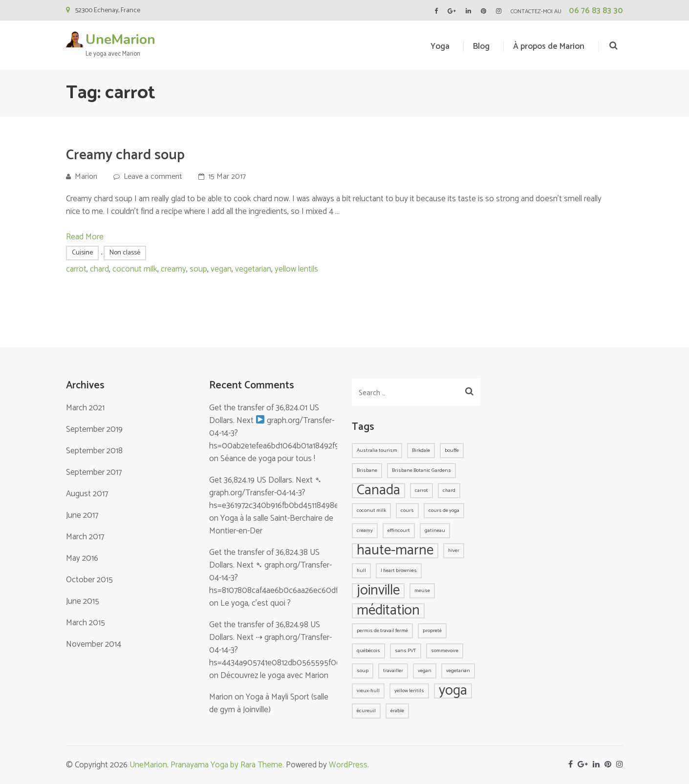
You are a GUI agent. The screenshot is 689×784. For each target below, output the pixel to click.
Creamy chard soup (125, 155)
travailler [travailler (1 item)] (393, 671)
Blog (481, 46)
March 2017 (85, 537)
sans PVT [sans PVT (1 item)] (406, 651)
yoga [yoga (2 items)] (453, 691)
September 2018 (94, 451)
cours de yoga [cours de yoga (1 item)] (444, 510)
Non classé (125, 253)
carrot (76, 269)
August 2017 (87, 494)
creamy (173, 269)
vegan (221, 269)
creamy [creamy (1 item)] (365, 530)
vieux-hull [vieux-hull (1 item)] (368, 691)
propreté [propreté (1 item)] (432, 631)
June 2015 (83, 601)
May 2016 (82, 558)
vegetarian (253, 269)
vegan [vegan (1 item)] (425, 671)
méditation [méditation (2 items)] (388, 611)
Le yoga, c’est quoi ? (256, 603)
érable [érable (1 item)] (397, 711)
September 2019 (94, 429)
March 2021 (85, 408)
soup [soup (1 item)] (363, 671)
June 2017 (82, 515)
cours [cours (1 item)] (407, 510)
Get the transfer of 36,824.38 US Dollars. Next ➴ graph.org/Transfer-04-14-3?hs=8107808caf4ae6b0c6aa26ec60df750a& (285, 572)
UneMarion (120, 40)
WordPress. (349, 765)
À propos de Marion (549, 46)
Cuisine (82, 253)
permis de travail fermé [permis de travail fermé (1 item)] (382, 631)
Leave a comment (153, 177)
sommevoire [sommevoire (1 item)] (445, 651)
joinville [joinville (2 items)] (378, 591)
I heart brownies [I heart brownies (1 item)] (399, 571)
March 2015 (86, 623)
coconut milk (135, 269)
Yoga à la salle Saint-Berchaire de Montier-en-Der (271, 525)
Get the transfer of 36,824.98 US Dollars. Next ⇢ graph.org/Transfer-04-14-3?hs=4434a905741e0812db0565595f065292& (286, 644)
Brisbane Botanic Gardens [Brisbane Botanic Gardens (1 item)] (421, 470)
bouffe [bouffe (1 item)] (452, 450)
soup (198, 269)
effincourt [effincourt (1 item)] (399, 530)
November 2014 (94, 644)
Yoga (440, 46)
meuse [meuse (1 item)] (422, 591)
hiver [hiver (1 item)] (454, 551)
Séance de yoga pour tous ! (268, 459)
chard (99, 269)
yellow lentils (296, 269)
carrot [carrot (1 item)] (421, 490)
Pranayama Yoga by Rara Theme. (227, 765)
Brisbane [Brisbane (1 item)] (367, 470)
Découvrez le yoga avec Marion (274, 676)
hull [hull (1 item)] (361, 571)
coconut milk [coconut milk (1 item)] (371, 510)
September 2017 (94, 472)
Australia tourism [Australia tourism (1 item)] (377, 450)
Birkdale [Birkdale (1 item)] (421, 450)
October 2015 (89, 580)
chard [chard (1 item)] (449, 490)
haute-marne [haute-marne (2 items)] (395, 551)
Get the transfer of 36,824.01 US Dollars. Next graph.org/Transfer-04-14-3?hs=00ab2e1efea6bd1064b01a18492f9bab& (283, 427)
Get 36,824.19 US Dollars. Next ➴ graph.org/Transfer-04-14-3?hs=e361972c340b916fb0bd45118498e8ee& (283, 493)
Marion (86, 177)
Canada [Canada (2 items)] (378, 491)
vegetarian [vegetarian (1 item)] (458, 671)
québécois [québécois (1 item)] (368, 651)
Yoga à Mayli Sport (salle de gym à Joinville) (269, 703)
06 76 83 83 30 (596, 11)
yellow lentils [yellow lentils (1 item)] (409, 691)
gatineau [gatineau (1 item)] (435, 530)
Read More (85, 237)
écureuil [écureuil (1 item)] (366, 711)
